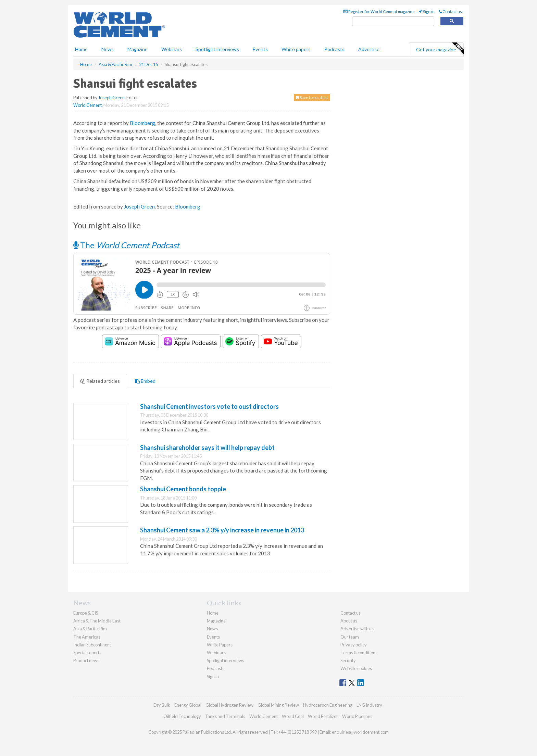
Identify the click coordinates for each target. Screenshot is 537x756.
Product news (86, 660)
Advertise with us (357, 629)
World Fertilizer (323, 716)
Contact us (450, 11)
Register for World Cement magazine (379, 11)
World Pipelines (357, 716)
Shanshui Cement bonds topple (183, 489)
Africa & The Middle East (97, 621)
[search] (393, 21)
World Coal (293, 716)
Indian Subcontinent (92, 645)
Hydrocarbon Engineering (328, 705)
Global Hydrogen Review (229, 705)
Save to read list (312, 97)
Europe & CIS (86, 613)
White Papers (220, 645)
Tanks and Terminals (225, 716)
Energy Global (188, 705)
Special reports (87, 653)
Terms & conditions (359, 653)
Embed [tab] (145, 381)
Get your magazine (440, 49)
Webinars (172, 49)
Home (81, 49)
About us (349, 621)
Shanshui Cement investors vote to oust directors (209, 406)
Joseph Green (111, 98)
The (126, 245)
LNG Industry (369, 705)
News (212, 629)
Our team (350, 637)
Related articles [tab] (100, 381)
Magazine (138, 49)
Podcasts (334, 49)
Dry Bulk (162, 705)
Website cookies (356, 668)
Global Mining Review (278, 705)
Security (348, 660)
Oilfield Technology (182, 716)
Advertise (369, 49)
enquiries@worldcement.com (360, 732)
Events (260, 49)
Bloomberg (142, 123)
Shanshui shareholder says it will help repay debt (207, 448)
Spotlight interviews (217, 49)
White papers (296, 49)
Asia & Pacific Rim (90, 629)
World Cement (88, 105)
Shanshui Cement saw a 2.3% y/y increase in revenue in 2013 (222, 530)
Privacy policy (354, 645)
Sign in (427, 11)
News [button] (108, 49)
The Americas (87, 637)
